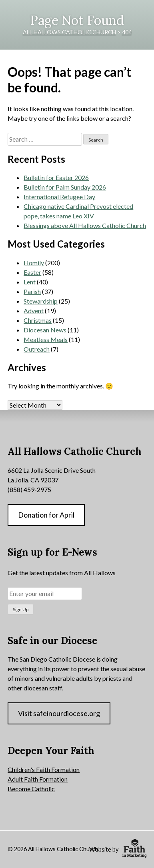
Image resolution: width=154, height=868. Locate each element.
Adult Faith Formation (38, 779)
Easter (32, 272)
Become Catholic (31, 789)
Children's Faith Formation (44, 769)
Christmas (38, 320)
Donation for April (46, 515)
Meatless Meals (46, 339)
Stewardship (41, 301)
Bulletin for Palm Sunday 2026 (65, 187)
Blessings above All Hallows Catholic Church (85, 225)
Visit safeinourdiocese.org (59, 713)
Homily (34, 263)
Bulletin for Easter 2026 (56, 177)
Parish (32, 291)
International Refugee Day (59, 197)
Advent (34, 311)
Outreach (37, 349)
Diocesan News (45, 330)
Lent (30, 282)
